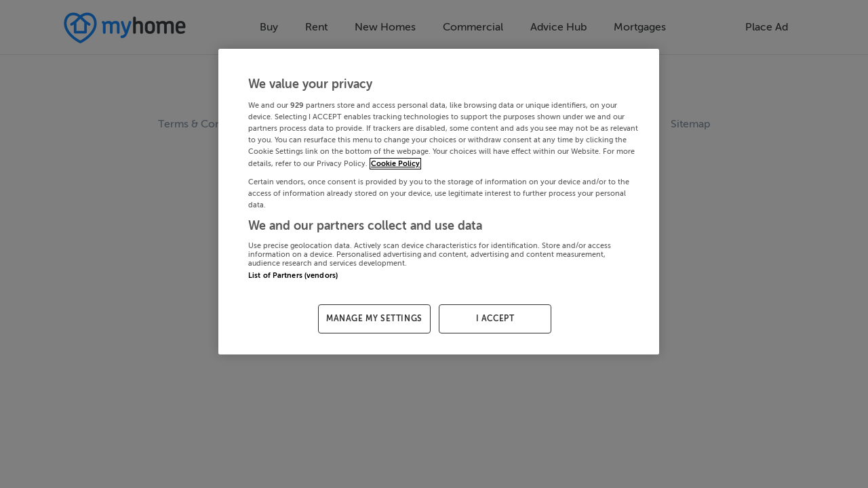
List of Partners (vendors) (293, 276)
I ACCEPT (495, 319)
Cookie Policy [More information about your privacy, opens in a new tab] (395, 164)
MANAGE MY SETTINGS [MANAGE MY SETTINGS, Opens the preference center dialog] (374, 319)
